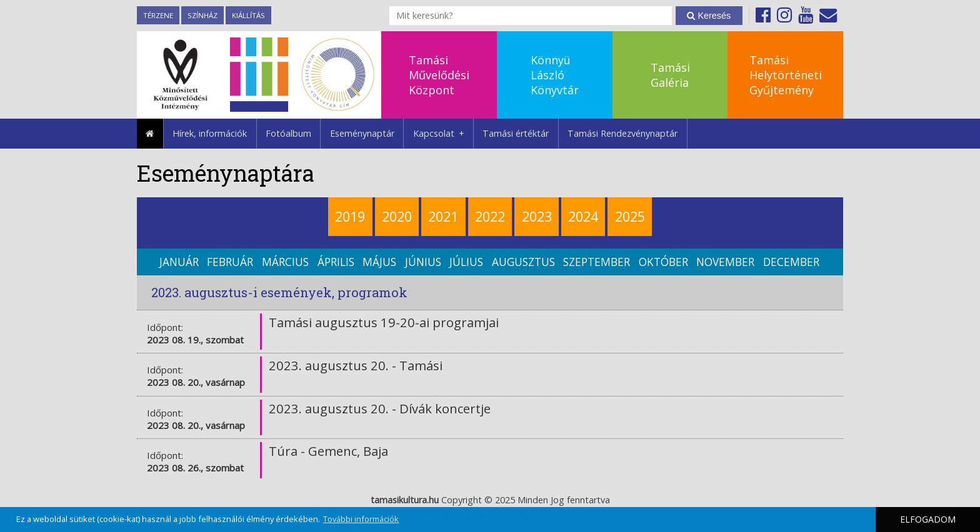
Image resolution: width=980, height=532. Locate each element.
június (423, 262)
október (663, 262)
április (336, 262)
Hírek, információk (210, 133)
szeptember (597, 262)
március (285, 262)
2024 (583, 216)
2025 (630, 216)
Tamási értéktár (516, 133)
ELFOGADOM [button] (928, 519)
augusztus (523, 262)
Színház (202, 15)
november (725, 262)
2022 (490, 216)
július (466, 262)
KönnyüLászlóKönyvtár (555, 75)
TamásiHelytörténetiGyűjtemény (786, 75)
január (179, 262)
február (230, 262)
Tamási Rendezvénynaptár (622, 133)
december (791, 262)
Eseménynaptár (362, 133)
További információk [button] (361, 519)
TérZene (158, 15)
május (379, 262)
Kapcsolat (443, 134)
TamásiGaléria (670, 75)
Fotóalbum (288, 133)
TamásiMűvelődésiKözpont (439, 75)
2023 (537, 216)
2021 (443, 216)
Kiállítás (248, 15)
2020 (397, 216)
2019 (350, 216)
